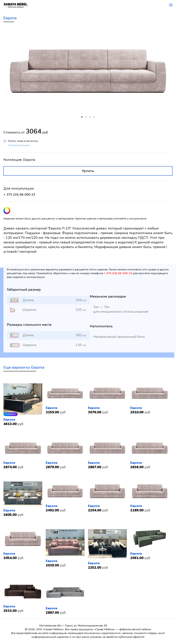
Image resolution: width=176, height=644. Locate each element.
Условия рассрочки (19, 145)
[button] (82, 117)
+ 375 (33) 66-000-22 (19, 195)
